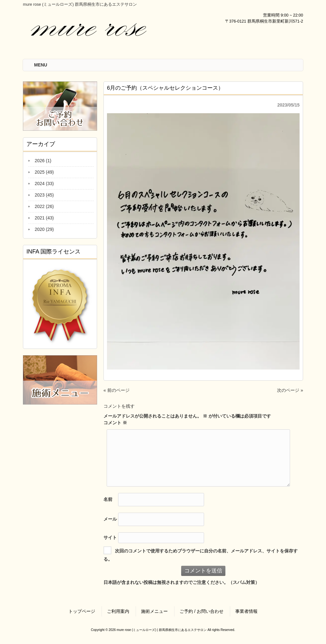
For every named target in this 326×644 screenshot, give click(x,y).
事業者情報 (246, 611)
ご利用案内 (118, 611)
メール (110, 519)
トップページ (82, 611)
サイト (110, 537)
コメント (115, 423)
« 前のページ (117, 390)
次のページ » (290, 390)
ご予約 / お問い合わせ (202, 611)
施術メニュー (154, 611)
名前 (108, 499)
